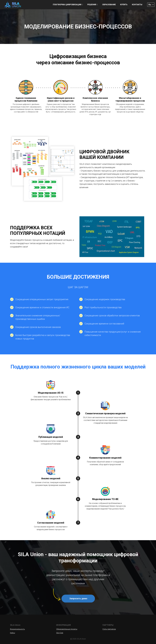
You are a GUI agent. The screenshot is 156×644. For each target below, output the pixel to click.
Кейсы (13, 633)
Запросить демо (78, 599)
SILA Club (60, 633)
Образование (109, 5)
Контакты (137, 5)
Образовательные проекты (67, 629)
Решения (93, 5)
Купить (124, 5)
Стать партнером (109, 629)
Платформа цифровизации (68, 5)
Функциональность (17, 629)
